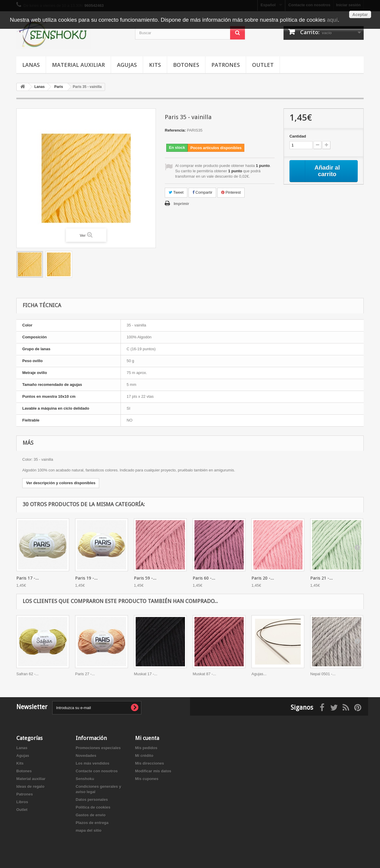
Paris (59, 87)
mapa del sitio (89, 830)
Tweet (176, 192)
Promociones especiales (98, 748)
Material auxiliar (78, 65)
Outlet (263, 65)
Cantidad (298, 136)
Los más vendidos (92, 763)
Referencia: (175, 130)
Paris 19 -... (86, 578)
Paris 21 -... (322, 578)
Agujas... (259, 674)
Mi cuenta (147, 738)
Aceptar (360, 15)
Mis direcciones (150, 763)
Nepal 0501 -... (323, 674)
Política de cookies (93, 807)
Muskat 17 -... (146, 674)
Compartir (202, 192)
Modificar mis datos (153, 771)
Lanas (31, 65)
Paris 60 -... (204, 578)
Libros (22, 802)
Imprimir (181, 204)
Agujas (127, 65)
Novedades (86, 756)
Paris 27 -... (85, 674)
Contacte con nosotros (97, 771)
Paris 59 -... (145, 578)
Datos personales (92, 800)
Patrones (226, 65)
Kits (155, 65)
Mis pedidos (146, 748)
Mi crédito (144, 756)
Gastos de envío (91, 815)
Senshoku (85, 779)
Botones (186, 65)
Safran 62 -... (27, 674)
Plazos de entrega (92, 823)
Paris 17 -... (28, 578)
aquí (332, 20)
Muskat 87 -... (204, 674)
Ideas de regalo (30, 786)
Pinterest (231, 192)
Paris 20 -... (263, 578)
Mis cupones (147, 779)
